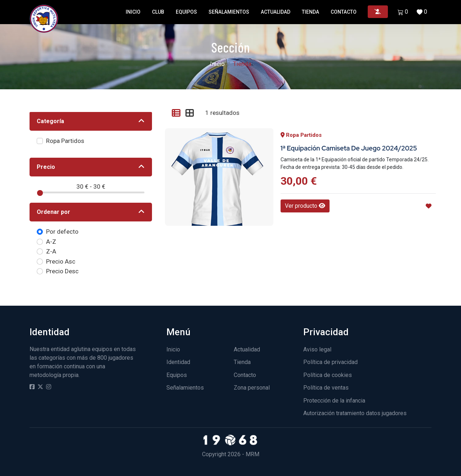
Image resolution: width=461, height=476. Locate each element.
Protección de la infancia (334, 401)
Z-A (51, 251)
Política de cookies (328, 375)
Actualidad (276, 12)
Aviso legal (317, 349)
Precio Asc (61, 261)
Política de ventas (326, 388)
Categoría (50, 121)
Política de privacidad (330, 362)
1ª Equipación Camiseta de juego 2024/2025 (349, 148)
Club (158, 12)
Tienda (310, 12)
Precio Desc (62, 271)
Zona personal (252, 388)
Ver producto (305, 206)
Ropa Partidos (65, 141)
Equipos (186, 12)
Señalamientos (229, 12)
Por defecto (62, 232)
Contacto (344, 12)
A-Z (51, 242)
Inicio (133, 12)
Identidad (178, 362)
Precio (46, 167)
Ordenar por (53, 212)
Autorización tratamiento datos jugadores (355, 413)
